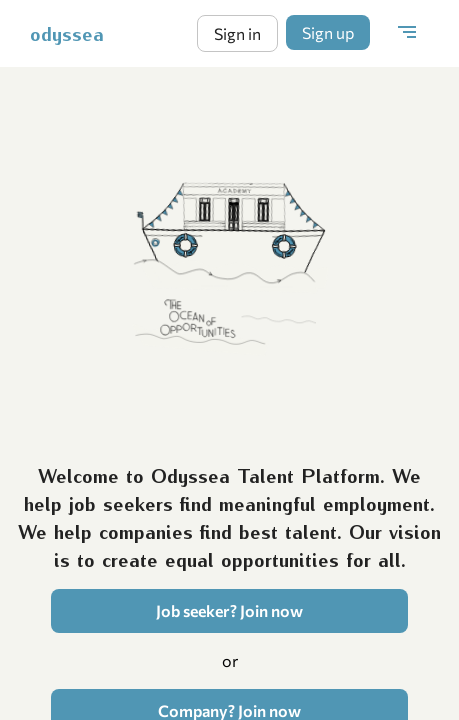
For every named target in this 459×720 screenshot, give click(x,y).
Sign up (328, 32)
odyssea (67, 33)
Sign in (237, 33)
